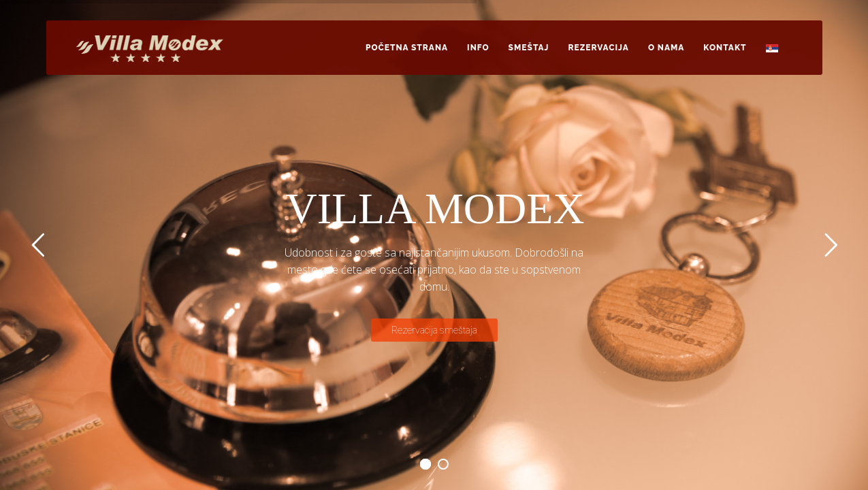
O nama (666, 48)
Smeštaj (529, 48)
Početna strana (407, 48)
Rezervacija (599, 48)
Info (478, 48)
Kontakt (725, 48)
